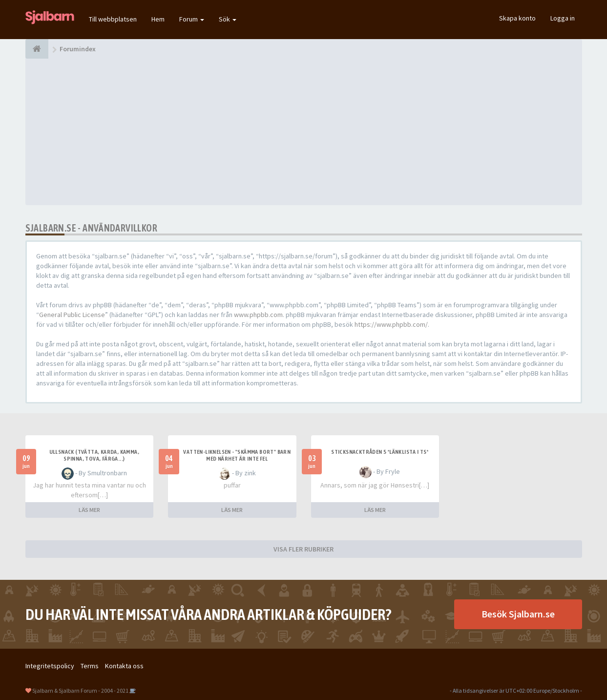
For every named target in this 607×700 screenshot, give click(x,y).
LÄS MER (89, 510)
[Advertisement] (304, 132)
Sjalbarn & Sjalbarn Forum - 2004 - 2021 (80, 690)
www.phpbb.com (258, 315)
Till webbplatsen (113, 19)
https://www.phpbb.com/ (391, 324)
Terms (90, 666)
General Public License (72, 315)
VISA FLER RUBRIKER (303, 549)
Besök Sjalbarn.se (518, 614)
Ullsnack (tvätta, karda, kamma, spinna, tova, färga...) (94, 455)
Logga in (563, 18)
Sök (228, 19)
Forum (192, 19)
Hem (158, 19)
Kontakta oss (124, 666)
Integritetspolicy (50, 666)
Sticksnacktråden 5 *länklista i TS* (380, 452)
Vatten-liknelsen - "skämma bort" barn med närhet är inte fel (237, 455)
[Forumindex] (37, 49)
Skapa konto (517, 18)
